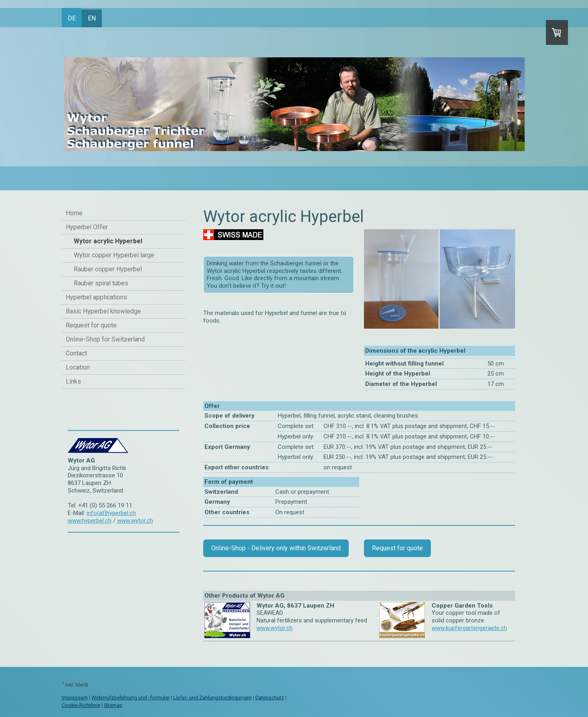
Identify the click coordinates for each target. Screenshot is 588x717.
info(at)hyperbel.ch (111, 513)
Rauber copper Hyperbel (108, 269)
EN (92, 18)
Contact (76, 353)
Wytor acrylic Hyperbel (108, 241)
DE (72, 18)
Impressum (75, 698)
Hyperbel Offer (87, 227)
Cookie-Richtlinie (81, 705)
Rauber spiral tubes (101, 283)
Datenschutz (270, 698)
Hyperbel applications (96, 297)
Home (74, 213)
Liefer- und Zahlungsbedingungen (212, 698)
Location (78, 367)
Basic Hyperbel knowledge (103, 311)
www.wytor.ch (135, 521)
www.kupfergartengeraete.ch (469, 628)
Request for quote (91, 325)
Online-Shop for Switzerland (105, 339)
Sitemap (113, 705)
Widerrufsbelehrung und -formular (130, 698)
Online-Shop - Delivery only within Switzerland (276, 548)
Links (73, 381)
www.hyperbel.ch (90, 521)
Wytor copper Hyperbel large (114, 255)
